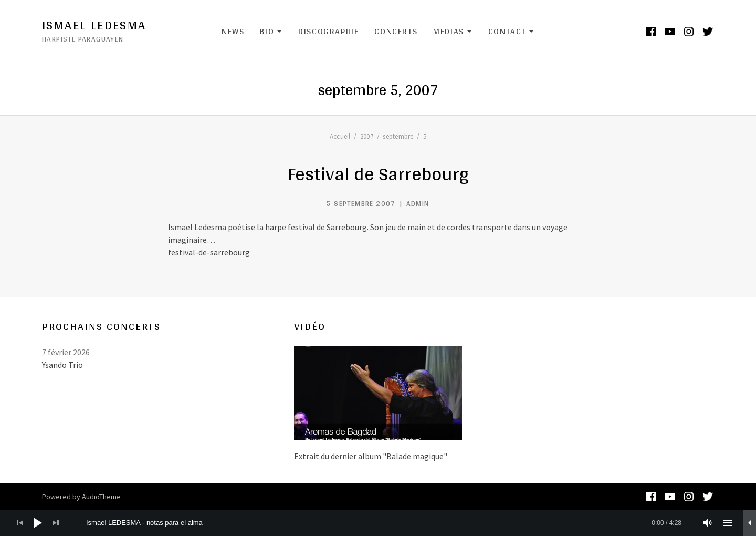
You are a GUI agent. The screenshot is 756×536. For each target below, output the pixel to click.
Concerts (396, 31)
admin (418, 203)
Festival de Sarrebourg (378, 173)
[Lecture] (38, 523)
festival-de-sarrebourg (209, 252)
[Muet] (708, 523)
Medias (453, 32)
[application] (378, 523)
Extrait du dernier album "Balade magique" (371, 456)
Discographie (328, 31)
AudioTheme (101, 497)
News (233, 31)
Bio (271, 32)
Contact (511, 32)
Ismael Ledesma (94, 25)
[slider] (384, 523)
